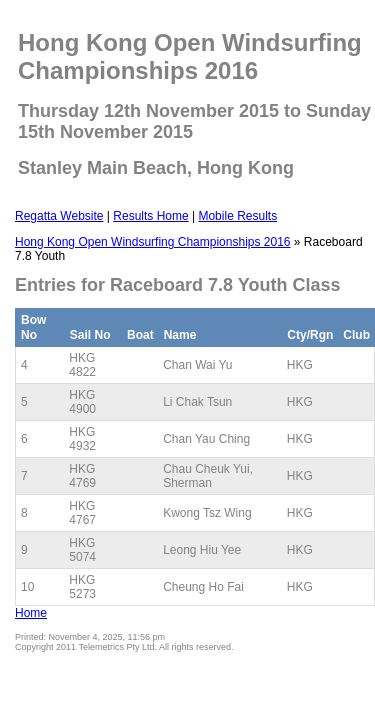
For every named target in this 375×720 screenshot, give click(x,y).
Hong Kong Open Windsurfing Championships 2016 (153, 242)
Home (31, 613)
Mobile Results (237, 216)
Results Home (150, 216)
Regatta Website (59, 216)
